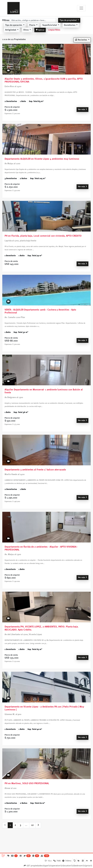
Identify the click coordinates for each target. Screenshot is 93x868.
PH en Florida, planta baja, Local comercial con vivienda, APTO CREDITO (43, 236)
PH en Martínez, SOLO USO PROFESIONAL (27, 783)
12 (32, 825)
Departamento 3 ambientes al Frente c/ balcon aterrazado (35, 470)
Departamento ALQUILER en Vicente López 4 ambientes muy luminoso (42, 159)
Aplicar (40, 30)
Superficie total (50, 25)
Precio (33, 25)
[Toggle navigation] (81, 8)
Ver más (82, 109)
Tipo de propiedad (68, 20)
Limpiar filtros (54, 30)
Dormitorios (70, 25)
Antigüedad (11, 30)
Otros (26, 30)
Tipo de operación (14, 25)
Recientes (81, 40)
